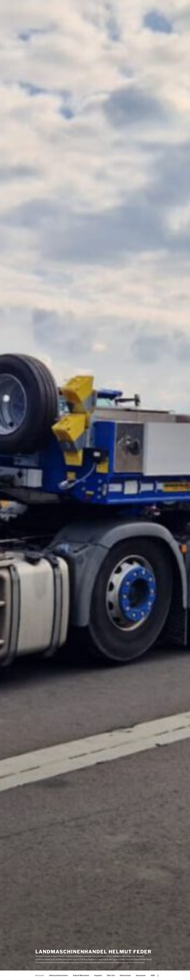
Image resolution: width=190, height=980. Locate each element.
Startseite (40, 975)
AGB (153, 975)
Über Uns (111, 975)
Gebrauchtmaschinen (58, 975)
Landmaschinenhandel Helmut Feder (93, 952)
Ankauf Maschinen (81, 975)
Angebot (98, 975)
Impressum (141, 975)
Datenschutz (125, 975)
